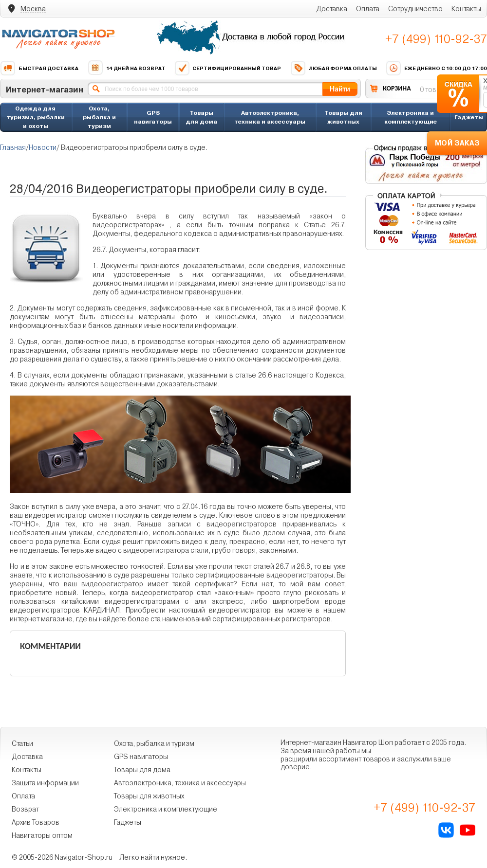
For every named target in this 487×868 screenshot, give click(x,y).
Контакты (466, 9)
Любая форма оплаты (334, 68)
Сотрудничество (415, 9)
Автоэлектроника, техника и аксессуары (270, 117)
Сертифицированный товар (228, 68)
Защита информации (45, 783)
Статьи (22, 743)
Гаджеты (469, 117)
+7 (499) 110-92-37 (436, 39)
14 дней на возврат (127, 68)
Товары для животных (343, 117)
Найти (340, 89)
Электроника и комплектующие (411, 117)
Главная (13, 147)
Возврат (25, 809)
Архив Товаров (36, 822)
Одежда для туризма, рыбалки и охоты (36, 117)
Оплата (368, 9)
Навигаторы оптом (42, 835)
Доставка (332, 9)
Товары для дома (201, 117)
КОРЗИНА (397, 88)
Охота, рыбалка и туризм (99, 117)
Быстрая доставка (39, 68)
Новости (43, 147)
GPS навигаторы (153, 117)
